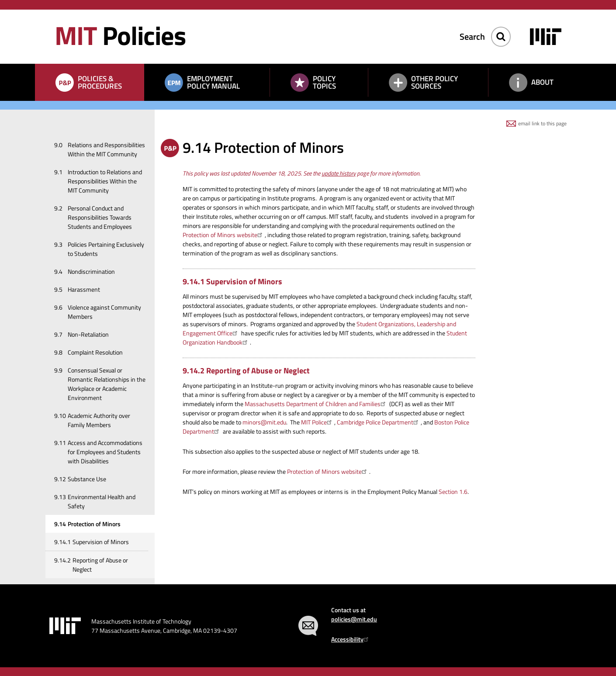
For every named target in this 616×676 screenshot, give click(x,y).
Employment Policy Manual (213, 82)
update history (339, 173)
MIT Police (318, 422)
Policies (120, 35)
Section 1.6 (453, 491)
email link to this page (542, 123)
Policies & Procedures (100, 82)
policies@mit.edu (354, 619)
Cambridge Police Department (379, 422)
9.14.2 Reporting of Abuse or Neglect (246, 371)
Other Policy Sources (434, 82)
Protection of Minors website (224, 235)
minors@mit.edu (264, 422)
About (542, 82)
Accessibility (351, 639)
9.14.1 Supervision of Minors (232, 281)
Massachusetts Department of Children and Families (316, 404)
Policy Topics (324, 82)
